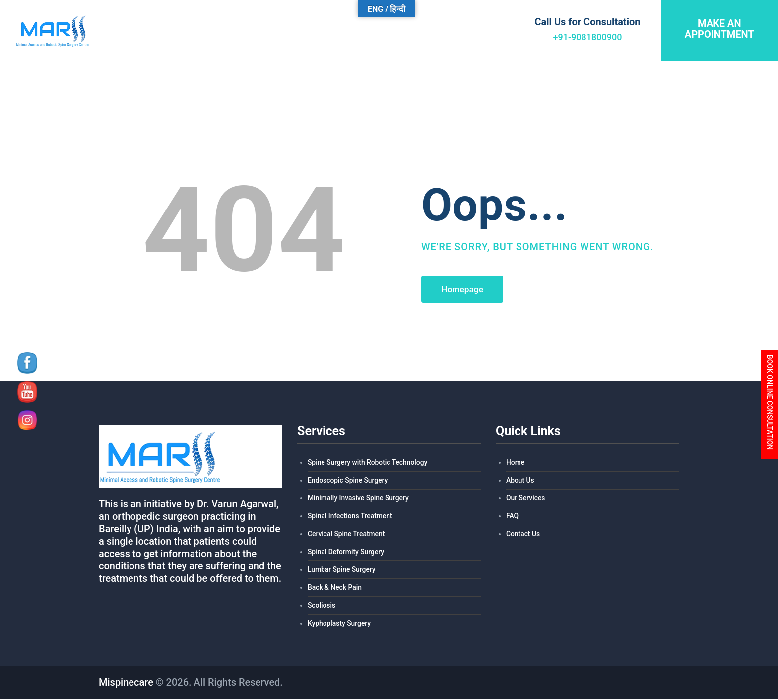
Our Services (526, 499)
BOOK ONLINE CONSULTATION (770, 403)
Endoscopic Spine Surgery (348, 482)
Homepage (464, 290)
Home (516, 464)
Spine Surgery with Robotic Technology (368, 464)
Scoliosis (322, 607)
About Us (520, 482)
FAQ (512, 517)
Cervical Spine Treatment (347, 535)
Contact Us (523, 535)
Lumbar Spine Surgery (342, 571)
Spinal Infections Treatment (351, 517)
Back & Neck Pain (335, 589)
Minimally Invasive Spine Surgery (359, 499)
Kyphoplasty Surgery (340, 625)
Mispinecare (126, 683)
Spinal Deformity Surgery (346, 553)
